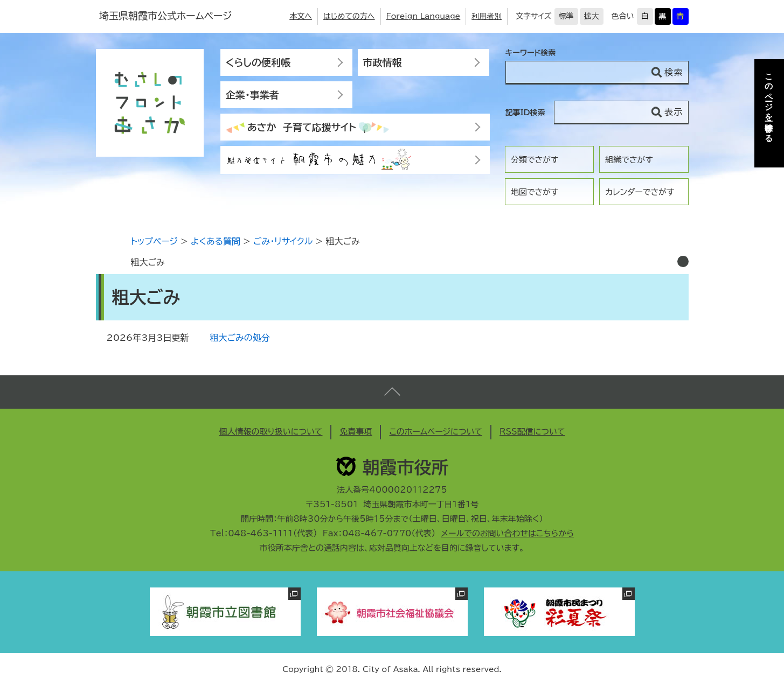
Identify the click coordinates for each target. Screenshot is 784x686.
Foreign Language (424, 16)
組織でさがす (629, 160)
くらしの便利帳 (258, 62)
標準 (566, 16)
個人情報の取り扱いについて (270, 432)
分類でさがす (535, 160)
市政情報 (383, 62)
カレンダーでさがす (640, 192)
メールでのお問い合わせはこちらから (507, 533)
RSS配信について (532, 432)
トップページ (154, 241)
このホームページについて (436, 432)
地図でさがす (535, 192)
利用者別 (487, 16)
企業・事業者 (252, 95)
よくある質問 (216, 241)
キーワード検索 (531, 53)
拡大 (592, 16)
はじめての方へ (349, 16)
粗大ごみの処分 (240, 338)
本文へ (301, 16)
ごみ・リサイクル (283, 241)
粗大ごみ (148, 262)
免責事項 (356, 432)
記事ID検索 (525, 113)
